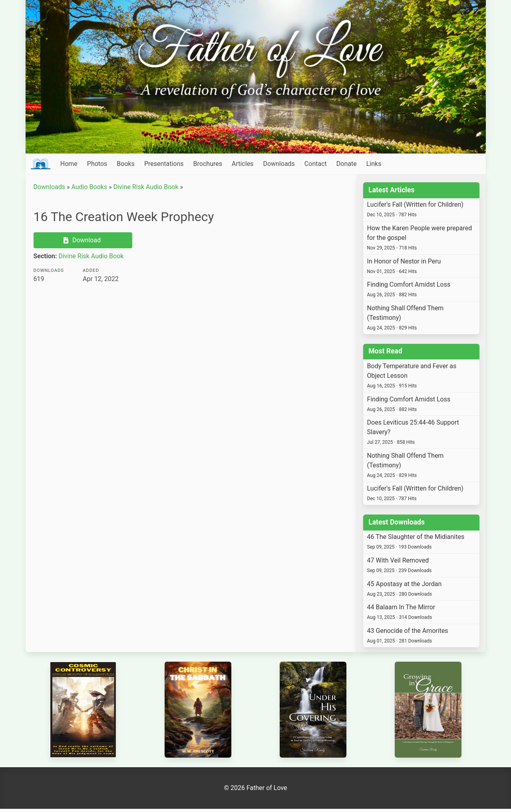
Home (69, 164)
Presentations (164, 164)
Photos (97, 164)
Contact (316, 164)
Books (126, 164)
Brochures (208, 164)
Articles (243, 164)
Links (374, 164)
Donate (347, 164)
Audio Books (89, 187)
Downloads (279, 164)
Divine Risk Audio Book (146, 187)
